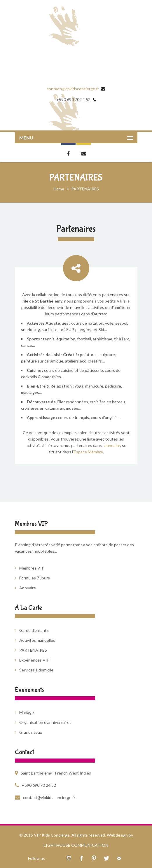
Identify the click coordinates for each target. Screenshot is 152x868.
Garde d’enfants (34, 630)
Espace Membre (88, 452)
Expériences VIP (34, 660)
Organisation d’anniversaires (45, 722)
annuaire (112, 445)
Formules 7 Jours (35, 578)
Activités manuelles (37, 640)
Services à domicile (36, 670)
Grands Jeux (31, 732)
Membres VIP (32, 568)
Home (59, 189)
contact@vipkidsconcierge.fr (73, 89)
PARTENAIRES (33, 650)
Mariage (27, 712)
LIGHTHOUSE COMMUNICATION (76, 845)
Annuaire (28, 588)
